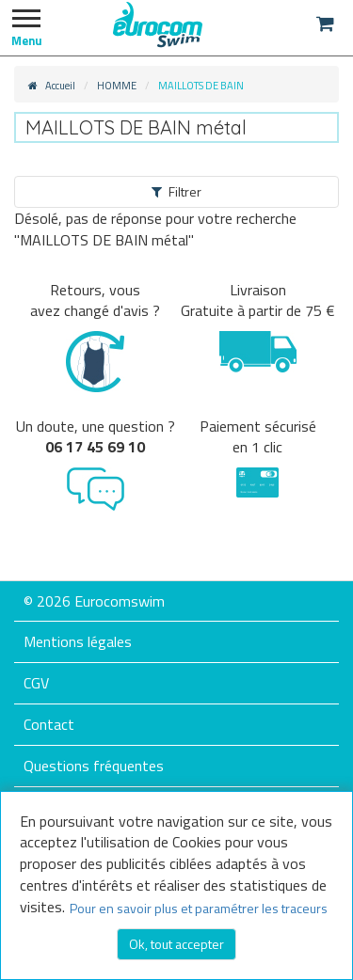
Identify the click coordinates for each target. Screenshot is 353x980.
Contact (49, 724)
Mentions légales (78, 641)
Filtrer (176, 191)
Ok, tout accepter (176, 944)
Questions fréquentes (94, 766)
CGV (36, 683)
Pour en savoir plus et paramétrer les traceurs (199, 908)
